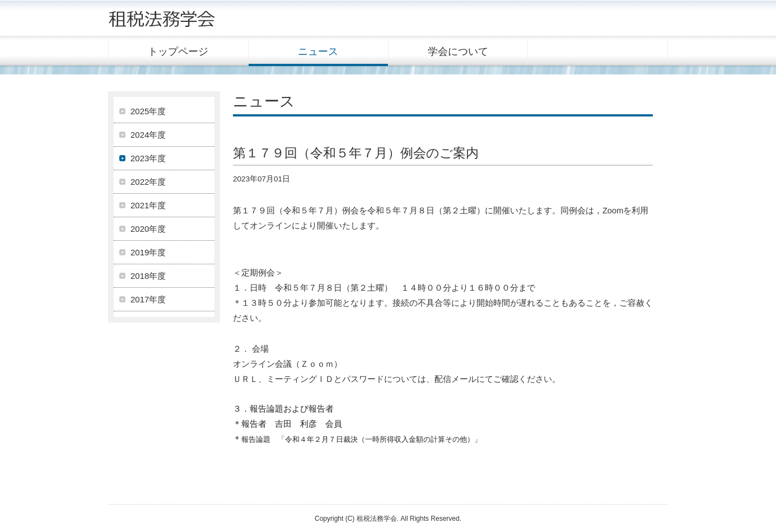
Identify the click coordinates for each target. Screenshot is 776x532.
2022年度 (148, 182)
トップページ (178, 52)
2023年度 (148, 158)
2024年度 (148, 135)
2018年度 (148, 276)
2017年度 (148, 299)
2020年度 (148, 229)
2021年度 (148, 205)
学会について (458, 52)
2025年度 (148, 111)
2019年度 (148, 252)
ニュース (318, 52)
